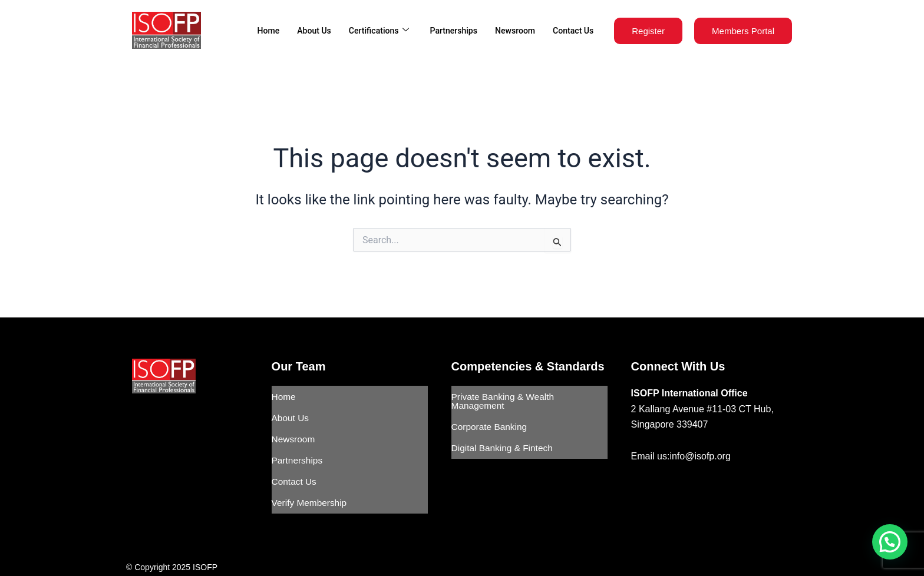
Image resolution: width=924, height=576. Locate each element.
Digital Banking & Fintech (504, 439)
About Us (301, 31)
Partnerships (447, 31)
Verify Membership (311, 483)
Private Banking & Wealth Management (505, 399)
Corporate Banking (491, 421)
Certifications (368, 31)
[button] (890, 542)
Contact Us (572, 31)
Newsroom (511, 31)
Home (253, 31)
